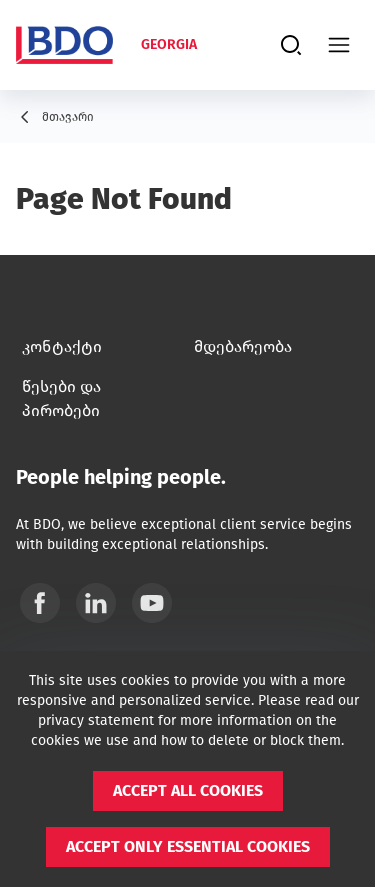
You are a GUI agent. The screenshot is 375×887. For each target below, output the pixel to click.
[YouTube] (152, 603)
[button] (188, 791)
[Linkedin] (96, 603)
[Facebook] (40, 603)
